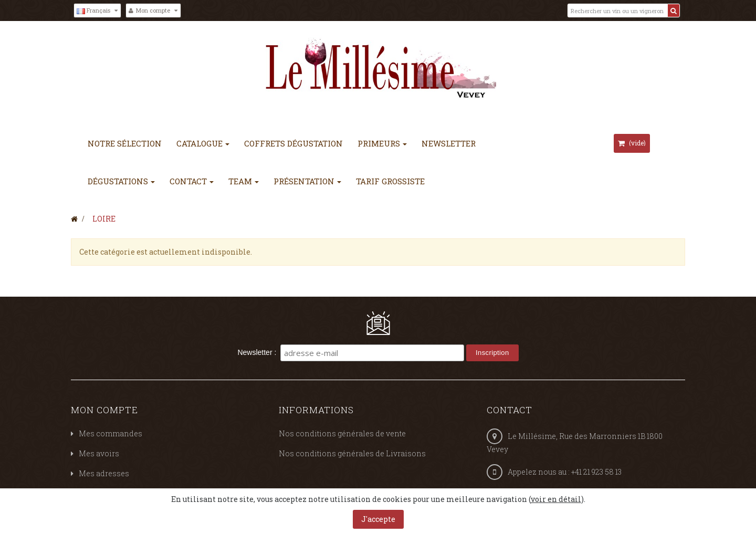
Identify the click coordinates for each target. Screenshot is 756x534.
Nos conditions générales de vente (342, 433)
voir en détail (556, 499)
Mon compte (104, 410)
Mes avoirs (99, 453)
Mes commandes (111, 433)
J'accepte (378, 519)
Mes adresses (104, 473)
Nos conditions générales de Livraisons (352, 453)
